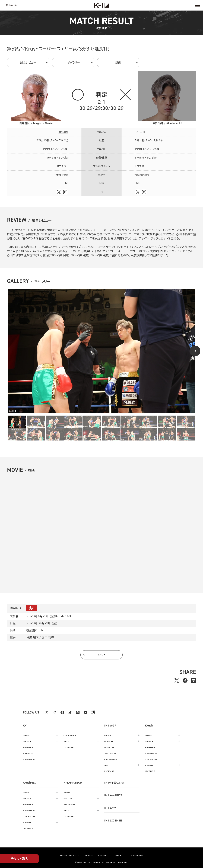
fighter (28, 747)
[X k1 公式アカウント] (47, 712)
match (27, 741)
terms (89, 855)
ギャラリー (73, 63)
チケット (19, 859)
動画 (118, 63)
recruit (121, 855)
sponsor (29, 759)
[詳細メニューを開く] (198, 5)
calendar (70, 735)
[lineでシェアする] (194, 680)
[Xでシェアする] (177, 680)
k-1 (115, 783)
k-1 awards (113, 795)
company (137, 855)
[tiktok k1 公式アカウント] (70, 712)
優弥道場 (64, 132)
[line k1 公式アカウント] (78, 712)
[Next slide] (195, 351)
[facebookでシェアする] (185, 680)
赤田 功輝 (48, 637)
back (102, 655)
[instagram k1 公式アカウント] (55, 712)
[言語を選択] (12, 5)
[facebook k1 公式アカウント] (62, 712)
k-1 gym (110, 808)
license (69, 747)
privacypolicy (69, 855)
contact (104, 855)
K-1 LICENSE (113, 821)
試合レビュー (28, 63)
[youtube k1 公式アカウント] (85, 712)
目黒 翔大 (32, 637)
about (68, 741)
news (26, 735)
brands (28, 753)
